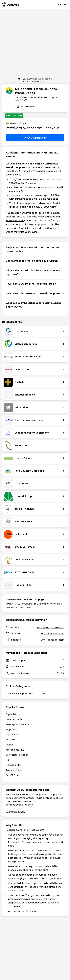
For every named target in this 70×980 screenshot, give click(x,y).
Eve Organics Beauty (17, 724)
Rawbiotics (25, 228)
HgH (8, 760)
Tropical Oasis (14, 770)
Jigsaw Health (14, 735)
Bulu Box (10, 740)
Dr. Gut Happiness (27, 217)
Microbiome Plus (15, 750)
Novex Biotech (14, 719)
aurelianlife (12, 228)
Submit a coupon (15, 812)
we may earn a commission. (35, 81)
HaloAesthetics (47, 217)
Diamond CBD (14, 765)
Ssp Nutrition (13, 714)
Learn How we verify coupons (22, 911)
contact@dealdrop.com (19, 805)
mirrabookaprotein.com (51, 627)
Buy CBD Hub (13, 775)
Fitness (43, 693)
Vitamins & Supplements (21, 693)
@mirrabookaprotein (52, 634)
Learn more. (25, 607)
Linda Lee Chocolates (48, 228)
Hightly (10, 745)
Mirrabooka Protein (18, 123)
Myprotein (12, 729)
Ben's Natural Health (17, 755)
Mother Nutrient (15, 221)
